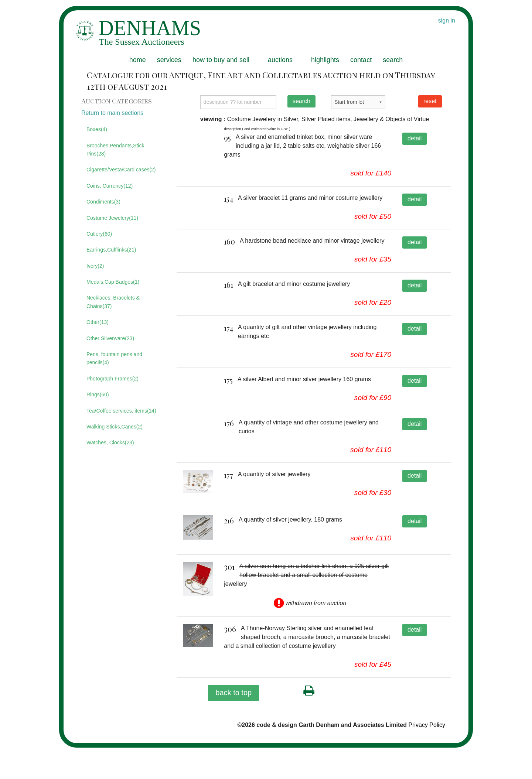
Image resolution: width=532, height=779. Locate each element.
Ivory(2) (95, 266)
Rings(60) (98, 394)
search (393, 60)
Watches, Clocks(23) (110, 443)
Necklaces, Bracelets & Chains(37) (113, 302)
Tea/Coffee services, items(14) (121, 411)
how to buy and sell (221, 60)
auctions (280, 60)
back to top (233, 724)
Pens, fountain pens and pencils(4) (114, 358)
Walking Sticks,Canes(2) (115, 427)
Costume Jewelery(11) (112, 218)
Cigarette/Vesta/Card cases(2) (121, 170)
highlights (325, 60)
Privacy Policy (427, 756)
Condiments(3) (103, 202)
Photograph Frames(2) (112, 379)
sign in (447, 20)
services (169, 60)
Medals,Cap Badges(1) (113, 282)
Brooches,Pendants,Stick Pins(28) (115, 150)
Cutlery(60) (99, 234)
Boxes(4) (97, 129)
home (138, 60)
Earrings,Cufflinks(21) (111, 250)
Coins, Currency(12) (110, 186)
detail (415, 138)
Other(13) (98, 322)
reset (430, 101)
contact (361, 60)
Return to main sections (112, 113)
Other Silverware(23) (110, 338)
